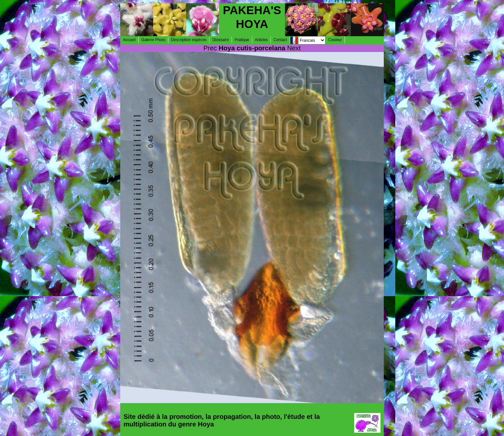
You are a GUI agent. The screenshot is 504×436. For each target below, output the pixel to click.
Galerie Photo (153, 40)
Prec (210, 48)
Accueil (129, 40)
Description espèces (189, 40)
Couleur (335, 40)
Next (294, 48)
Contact (280, 40)
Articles (261, 40)
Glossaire (221, 40)
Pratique (242, 40)
